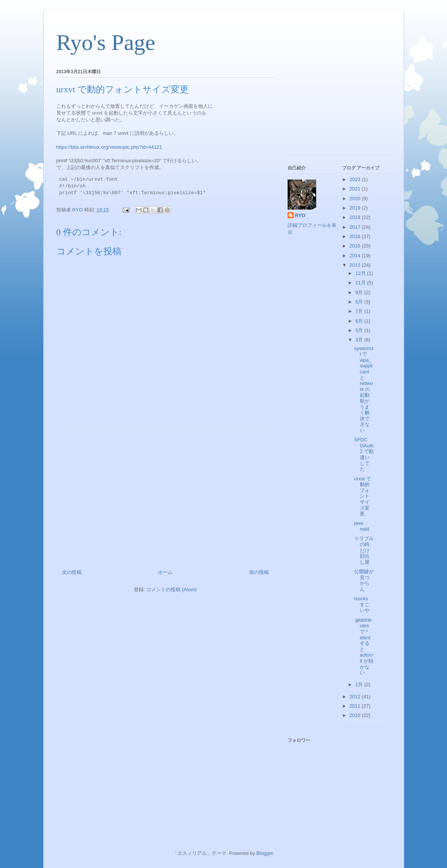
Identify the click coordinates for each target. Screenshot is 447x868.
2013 (356, 265)
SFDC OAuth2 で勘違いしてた (364, 454)
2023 (356, 179)
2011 (356, 706)
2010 (356, 715)
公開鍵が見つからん (364, 580)
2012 (356, 697)
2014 (356, 256)
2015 (356, 246)
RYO (300, 215)
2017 (356, 227)
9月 (360, 292)
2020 (356, 199)
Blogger (265, 853)
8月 (360, 302)
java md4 (362, 526)
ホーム (165, 572)
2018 (356, 217)
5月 (360, 330)
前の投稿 (259, 572)
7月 (360, 311)
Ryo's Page (106, 42)
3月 (360, 340)
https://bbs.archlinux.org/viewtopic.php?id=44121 (109, 147)
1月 (360, 685)
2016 (356, 236)
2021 (356, 189)
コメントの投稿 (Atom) (171, 589)
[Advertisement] (165, 495)
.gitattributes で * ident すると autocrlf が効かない (364, 646)
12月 (361, 273)
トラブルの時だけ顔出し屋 (364, 550)
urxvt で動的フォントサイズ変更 (363, 496)
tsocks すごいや (362, 604)
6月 (360, 321)
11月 (361, 283)
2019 (356, 208)
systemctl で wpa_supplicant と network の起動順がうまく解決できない (364, 389)
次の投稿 (72, 572)
